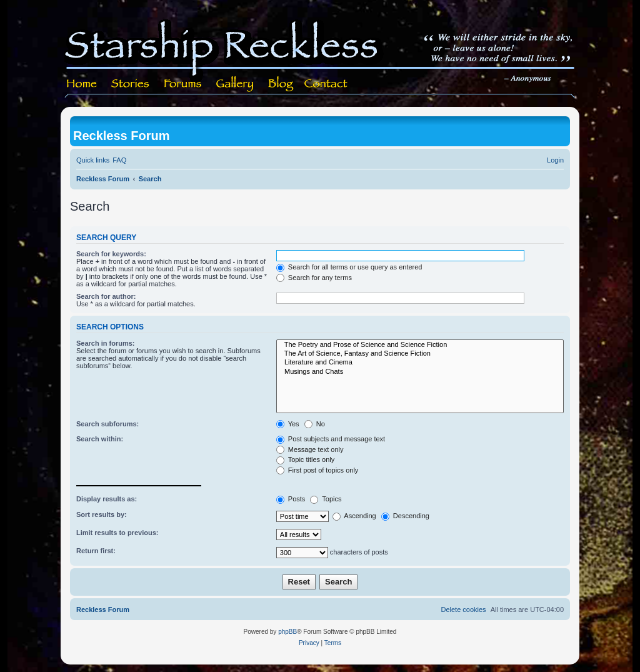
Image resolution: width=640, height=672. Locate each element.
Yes (288, 424)
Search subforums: (107, 424)
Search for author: (106, 296)
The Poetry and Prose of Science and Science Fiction (420, 345)
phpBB (287, 632)
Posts (291, 499)
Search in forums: (106, 343)
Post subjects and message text (331, 439)
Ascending (354, 516)
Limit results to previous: (117, 533)
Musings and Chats (420, 372)
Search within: (100, 439)
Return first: (96, 551)
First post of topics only (317, 470)
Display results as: (107, 499)
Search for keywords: (111, 254)
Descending (405, 516)
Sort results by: (102, 514)
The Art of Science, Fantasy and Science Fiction (420, 354)
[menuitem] (119, 160)
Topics (326, 499)
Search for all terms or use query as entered (349, 267)
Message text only (310, 449)
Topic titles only (305, 459)
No (315, 424)
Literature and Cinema (420, 363)
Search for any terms (314, 278)
